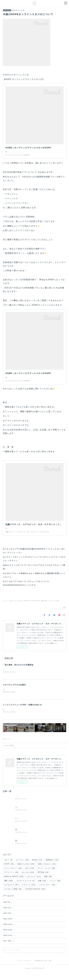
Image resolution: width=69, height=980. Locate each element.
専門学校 (43, 880)
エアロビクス (11, 893)
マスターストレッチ (26, 888)
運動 (9, 888)
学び (30, 876)
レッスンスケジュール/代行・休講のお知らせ (22, 713)
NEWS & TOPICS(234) (32, 608)
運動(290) (44, 608)
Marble (37, 868)
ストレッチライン (13, 876)
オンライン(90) (8, 608)
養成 (48, 884)
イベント (55, 888)
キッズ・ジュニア (46, 876)
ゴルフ (8, 868)
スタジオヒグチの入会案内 (14, 692)
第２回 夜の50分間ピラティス (27, 837)
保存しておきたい (47, 872)
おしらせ (28, 880)
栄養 (42, 888)
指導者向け (52, 868)
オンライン (7, 10)
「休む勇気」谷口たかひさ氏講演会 (18, 672)
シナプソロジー (47, 893)
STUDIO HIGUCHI (35, 897)
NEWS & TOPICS (14, 884)
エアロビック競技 (13, 897)
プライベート (11, 880)
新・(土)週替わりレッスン (25, 848)
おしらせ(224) (18, 608)
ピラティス (29, 893)
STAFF (9, 872)
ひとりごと (34, 884)
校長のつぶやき (26, 872)
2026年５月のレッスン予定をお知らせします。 (21, 717)
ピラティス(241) (54, 608)
